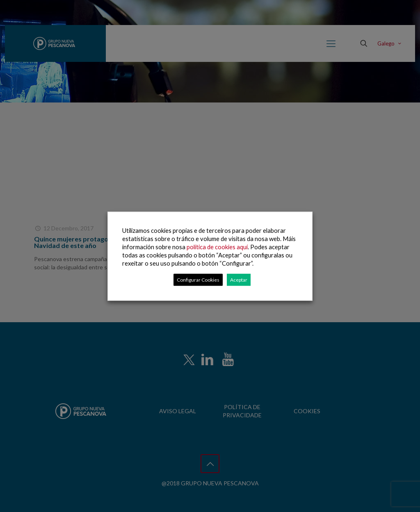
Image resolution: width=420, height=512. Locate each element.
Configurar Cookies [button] (198, 279)
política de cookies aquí (217, 247)
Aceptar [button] (239, 279)
